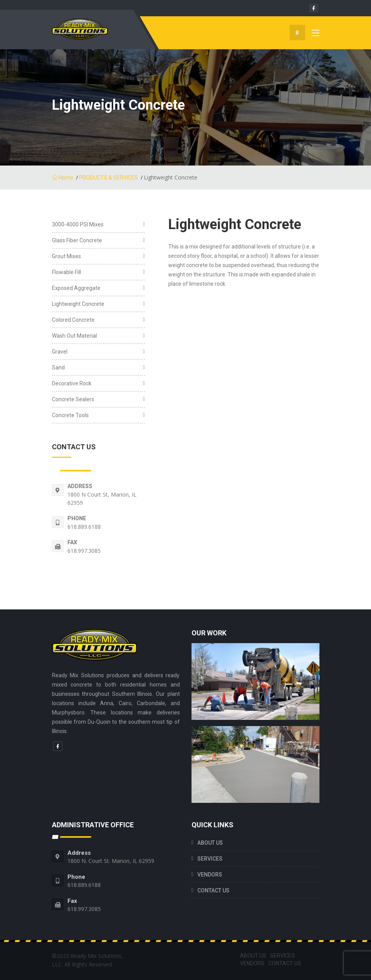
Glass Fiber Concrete (77, 240)
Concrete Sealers (73, 399)
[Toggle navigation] (316, 35)
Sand (58, 367)
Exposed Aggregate (76, 288)
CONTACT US (213, 890)
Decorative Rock (72, 383)
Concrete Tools (70, 415)
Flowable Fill (66, 272)
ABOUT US (210, 843)
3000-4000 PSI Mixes (78, 224)
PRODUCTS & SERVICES (109, 178)
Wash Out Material (74, 336)
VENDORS (210, 875)
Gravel (60, 352)
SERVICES (210, 859)
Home (63, 178)
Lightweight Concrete (78, 304)
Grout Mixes (66, 256)
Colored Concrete (73, 320)
